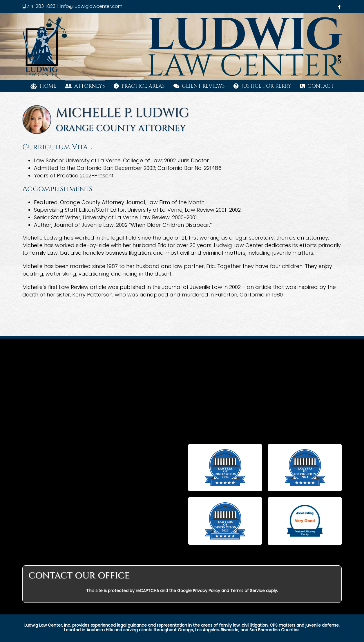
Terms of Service (248, 591)
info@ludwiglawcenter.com (91, 6)
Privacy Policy (207, 591)
